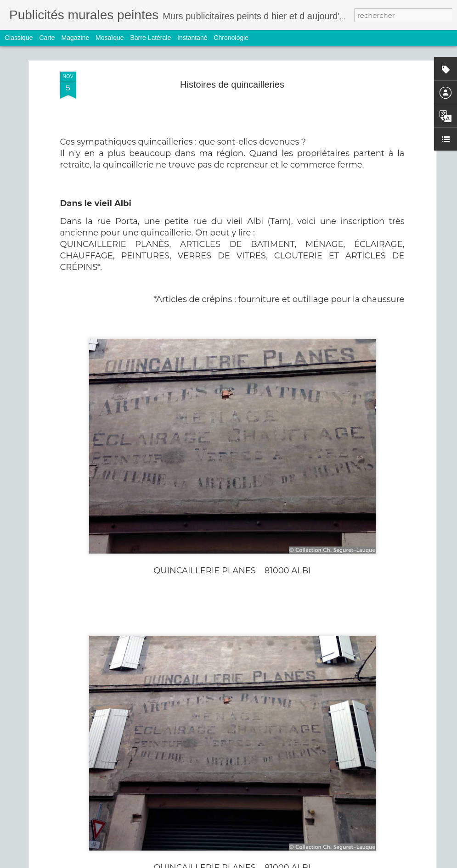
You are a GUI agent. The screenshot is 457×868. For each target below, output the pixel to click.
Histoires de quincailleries (232, 84)
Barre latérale (150, 38)
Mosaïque (110, 38)
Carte (47, 38)
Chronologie (231, 38)
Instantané (192, 38)
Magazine (76, 38)
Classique (19, 38)
